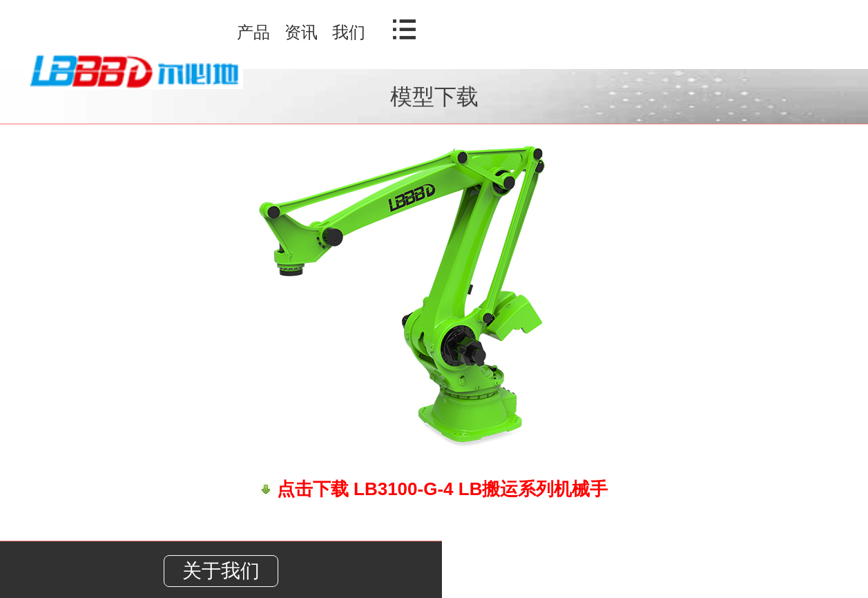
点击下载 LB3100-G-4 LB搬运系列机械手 (440, 489)
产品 (253, 32)
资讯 (301, 32)
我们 (349, 32)
